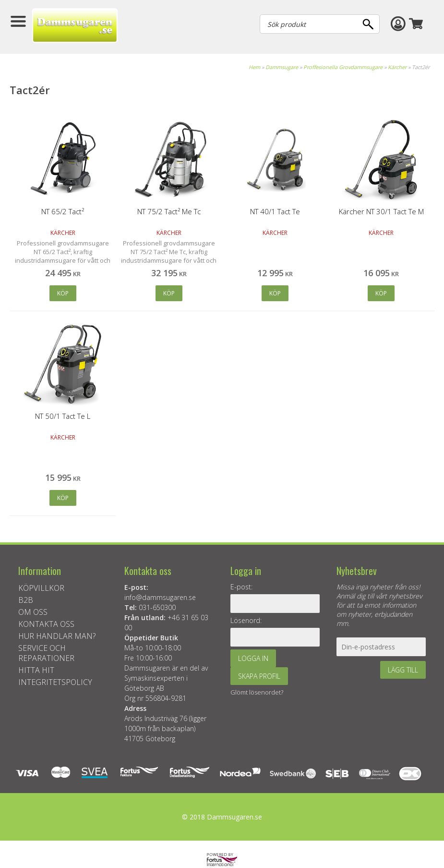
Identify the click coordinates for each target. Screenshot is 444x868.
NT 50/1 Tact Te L (63, 416)
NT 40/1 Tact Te (275, 211)
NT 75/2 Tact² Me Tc (169, 211)
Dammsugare (282, 67)
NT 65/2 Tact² (63, 211)
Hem (254, 67)
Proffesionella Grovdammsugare (343, 67)
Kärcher (397, 67)
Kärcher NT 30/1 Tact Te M (381, 211)
